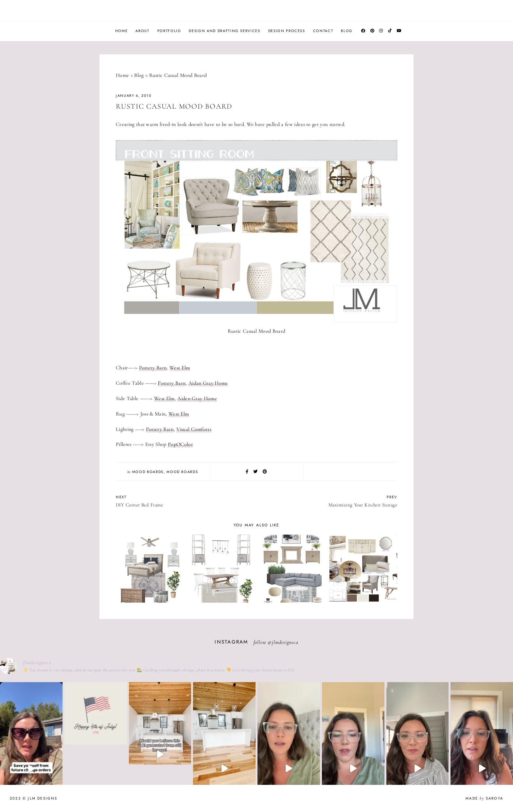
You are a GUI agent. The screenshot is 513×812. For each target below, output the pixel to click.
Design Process (287, 31)
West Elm (180, 368)
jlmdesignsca (285, 642)
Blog (347, 31)
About (142, 31)
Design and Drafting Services (224, 31)
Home (122, 31)
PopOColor (180, 444)
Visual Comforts (194, 429)
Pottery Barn (153, 368)
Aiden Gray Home (197, 398)
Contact (323, 31)
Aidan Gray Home (208, 383)
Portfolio (169, 31)
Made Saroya (484, 798)
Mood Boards (148, 472)
